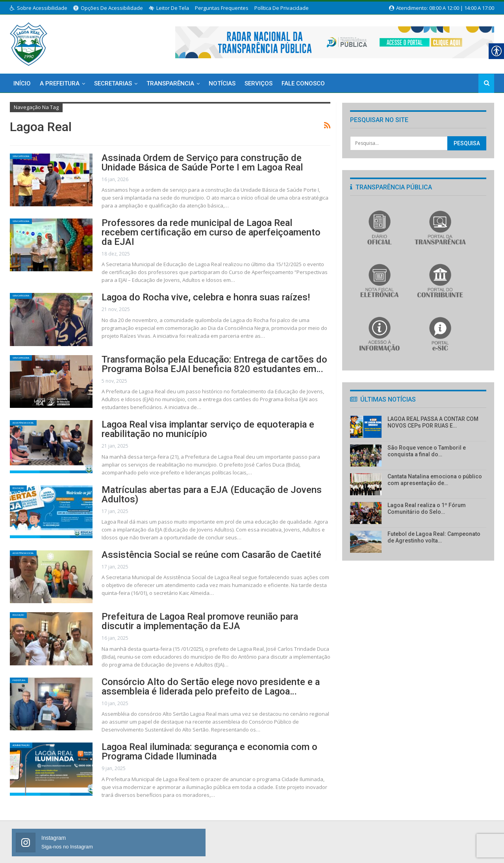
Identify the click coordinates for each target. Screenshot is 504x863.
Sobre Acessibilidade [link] (39, 8)
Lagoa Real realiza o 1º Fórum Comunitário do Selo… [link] (427, 508)
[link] (29, 43)
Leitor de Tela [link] (169, 8)
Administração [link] (31, 730)
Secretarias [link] (113, 83)
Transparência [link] (170, 83)
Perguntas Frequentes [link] (222, 8)
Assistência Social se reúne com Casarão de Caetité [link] (185, 539)
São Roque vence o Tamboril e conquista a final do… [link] (427, 451)
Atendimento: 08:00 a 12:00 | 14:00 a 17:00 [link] (442, 8)
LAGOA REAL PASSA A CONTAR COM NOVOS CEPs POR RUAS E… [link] (433, 422)
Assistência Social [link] (36, 413)
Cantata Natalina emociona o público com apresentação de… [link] (435, 480)
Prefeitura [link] (26, 666)
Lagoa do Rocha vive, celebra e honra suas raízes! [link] (181, 286)
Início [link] (22, 83)
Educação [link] (25, 478)
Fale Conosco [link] (303, 83)
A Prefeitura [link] (60, 83)
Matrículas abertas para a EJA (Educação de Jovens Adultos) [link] (199, 477)
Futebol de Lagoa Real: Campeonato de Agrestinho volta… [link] (434, 537)
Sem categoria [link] (31, 158)
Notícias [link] (222, 83)
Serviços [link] (258, 83)
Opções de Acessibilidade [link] (108, 8)
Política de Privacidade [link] (282, 8)
